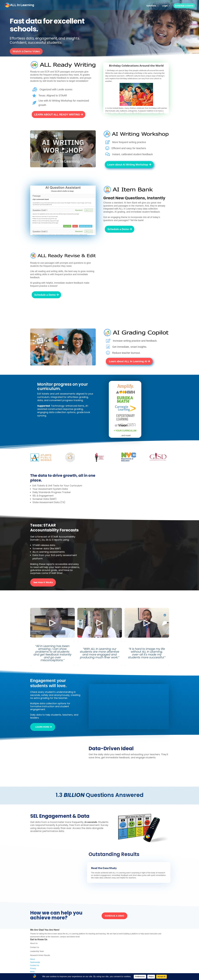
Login (165, 6)
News (32, 972)
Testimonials (35, 962)
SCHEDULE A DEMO (114, 916)
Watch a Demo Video (26, 51)
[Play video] (63, 149)
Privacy (33, 968)
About (33, 959)
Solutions (151, 6)
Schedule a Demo (184, 6)
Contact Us (35, 947)
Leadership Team (37, 951)
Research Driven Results (40, 955)
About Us (34, 943)
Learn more (42, 727)
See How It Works (43, 582)
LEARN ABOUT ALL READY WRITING (57, 115)
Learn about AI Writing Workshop (128, 165)
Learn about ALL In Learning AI (128, 361)
